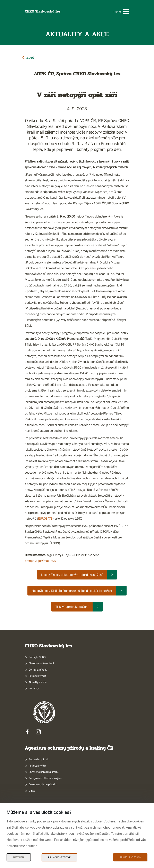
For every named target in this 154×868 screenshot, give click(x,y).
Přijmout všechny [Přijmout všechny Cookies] (130, 857)
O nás (32, 791)
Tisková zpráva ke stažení (72, 607)
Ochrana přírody (38, 670)
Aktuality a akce (38, 682)
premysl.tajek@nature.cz (41, 561)
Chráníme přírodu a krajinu (44, 772)
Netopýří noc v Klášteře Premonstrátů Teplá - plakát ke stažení (72, 591)
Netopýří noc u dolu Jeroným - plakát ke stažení (72, 575)
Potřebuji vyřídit (37, 676)
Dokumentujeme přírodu (43, 784)
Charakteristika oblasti (41, 663)
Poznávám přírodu (39, 759)
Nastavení (19, 857)
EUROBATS (45, 518)
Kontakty (34, 688)
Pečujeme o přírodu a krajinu (45, 778)
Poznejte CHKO (37, 657)
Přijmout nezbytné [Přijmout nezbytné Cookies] (59, 857)
